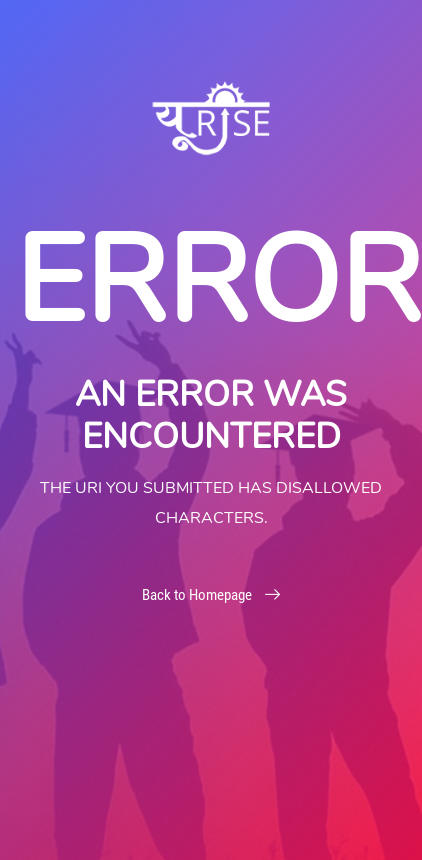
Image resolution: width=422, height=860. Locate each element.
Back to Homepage (211, 595)
